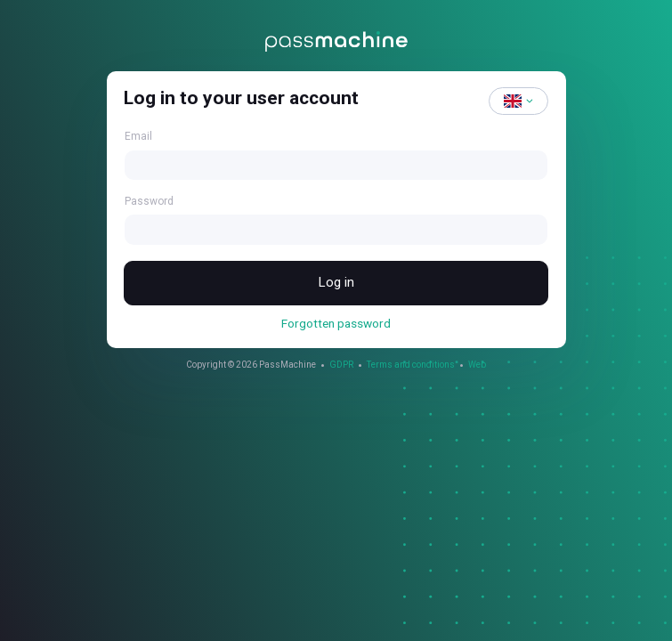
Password (149, 201)
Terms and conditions (411, 366)
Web (477, 366)
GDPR (341, 366)
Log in (336, 283)
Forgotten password (336, 325)
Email (138, 136)
